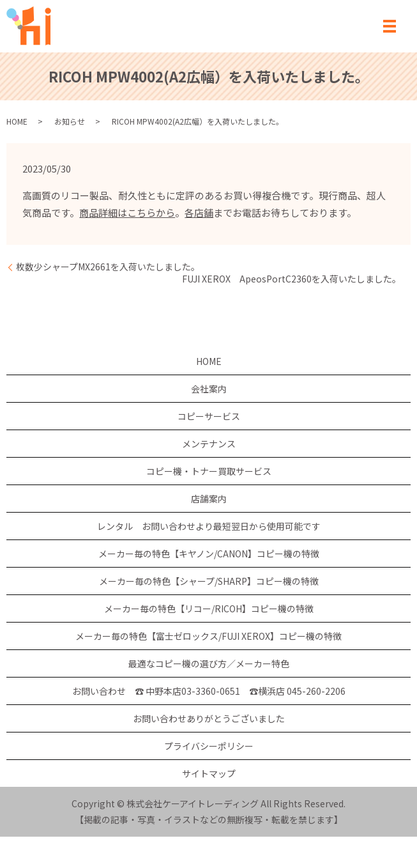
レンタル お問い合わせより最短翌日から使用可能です (209, 526)
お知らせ (70, 121)
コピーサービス (209, 416)
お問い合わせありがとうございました (209, 718)
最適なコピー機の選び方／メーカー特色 (209, 663)
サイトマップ (209, 773)
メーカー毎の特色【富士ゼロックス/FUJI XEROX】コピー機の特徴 (208, 636)
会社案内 (209, 389)
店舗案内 (209, 499)
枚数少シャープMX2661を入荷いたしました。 (108, 267)
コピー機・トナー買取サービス (209, 471)
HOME (17, 121)
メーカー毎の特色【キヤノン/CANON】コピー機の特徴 (209, 554)
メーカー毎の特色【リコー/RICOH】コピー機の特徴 (209, 608)
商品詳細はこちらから (127, 213)
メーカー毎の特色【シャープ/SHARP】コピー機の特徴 (209, 581)
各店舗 (199, 213)
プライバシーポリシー (209, 746)
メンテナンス (209, 444)
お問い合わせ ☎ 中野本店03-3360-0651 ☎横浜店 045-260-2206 (209, 691)
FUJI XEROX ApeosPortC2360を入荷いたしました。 (292, 279)
